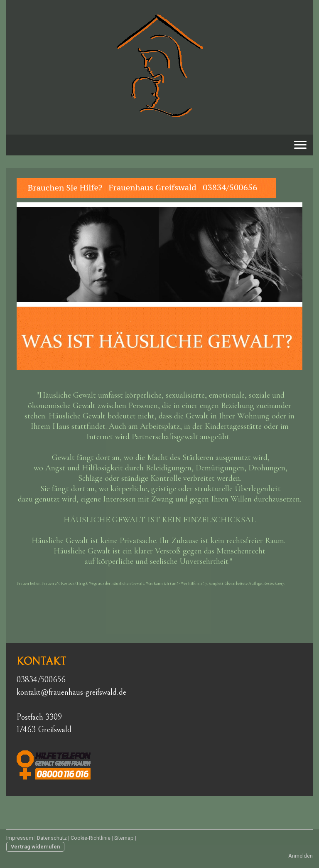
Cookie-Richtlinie (91, 838)
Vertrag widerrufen (35, 847)
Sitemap (124, 838)
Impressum (20, 838)
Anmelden (301, 856)
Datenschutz (52, 838)
